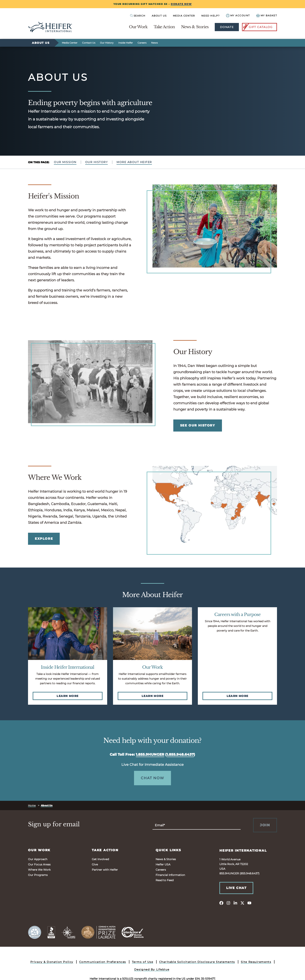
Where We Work (39, 870)
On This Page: (39, 162)
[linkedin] (235, 903)
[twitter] (242, 903)
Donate (227, 27)
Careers (142, 43)
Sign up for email (54, 824)
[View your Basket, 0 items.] (267, 15)
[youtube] (249, 903)
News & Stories (195, 27)
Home (32, 805)
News (154, 43)
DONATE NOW (181, 4)
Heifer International (243, 851)
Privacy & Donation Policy (52, 962)
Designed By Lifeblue (152, 969)
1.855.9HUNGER (150, 755)
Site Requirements (256, 962)
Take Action (164, 27)
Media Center (184, 16)
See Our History (198, 425)
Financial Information (170, 875)
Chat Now (152, 778)
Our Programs (38, 875)
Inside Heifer (126, 43)
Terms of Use (143, 962)
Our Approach (38, 859)
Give (95, 864)
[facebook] (221, 903)
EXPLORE (44, 539)
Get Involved (100, 859)
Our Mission (65, 162)
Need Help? (211, 16)
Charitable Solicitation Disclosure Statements (197, 962)
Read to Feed (165, 880)
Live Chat (236, 888)
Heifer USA (163, 864)
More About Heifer (134, 162)
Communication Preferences (103, 962)
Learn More (67, 696)
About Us (159, 16)
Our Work (138, 27)
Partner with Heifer (105, 870)
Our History (107, 43)
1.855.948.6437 (180, 755)
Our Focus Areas (39, 864)
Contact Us (89, 43)
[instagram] (228, 903)
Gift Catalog (258, 27)
